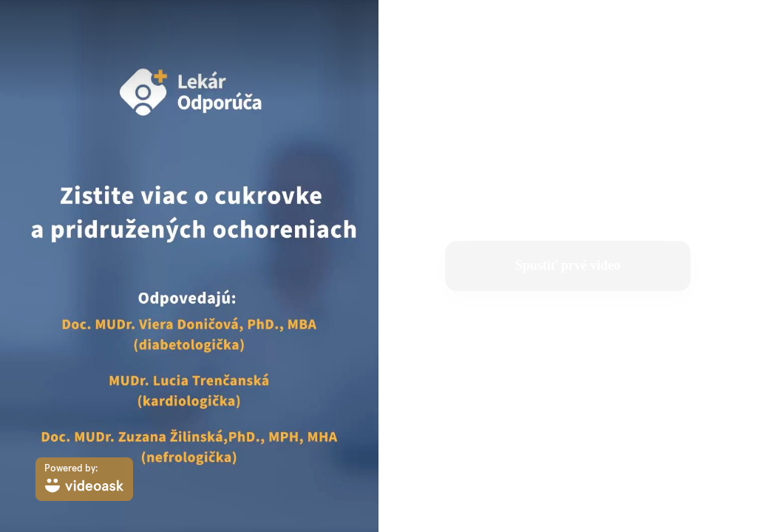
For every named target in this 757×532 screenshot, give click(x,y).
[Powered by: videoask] (84, 479)
